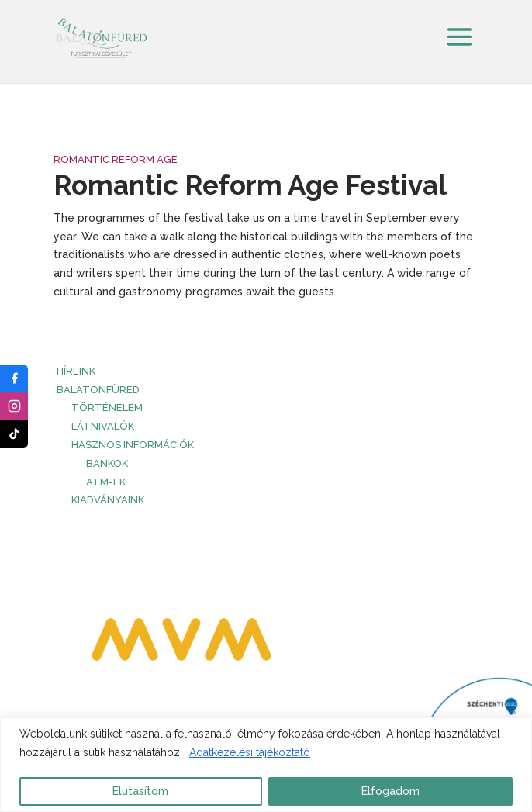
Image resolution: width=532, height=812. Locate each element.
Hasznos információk (133, 445)
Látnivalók (103, 426)
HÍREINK (76, 371)
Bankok (107, 463)
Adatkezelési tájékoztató (250, 752)
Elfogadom (390, 791)
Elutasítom (140, 791)
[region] (266, 765)
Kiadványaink (108, 500)
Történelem (107, 408)
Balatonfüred (98, 390)
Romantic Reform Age (116, 159)
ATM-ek (106, 482)
